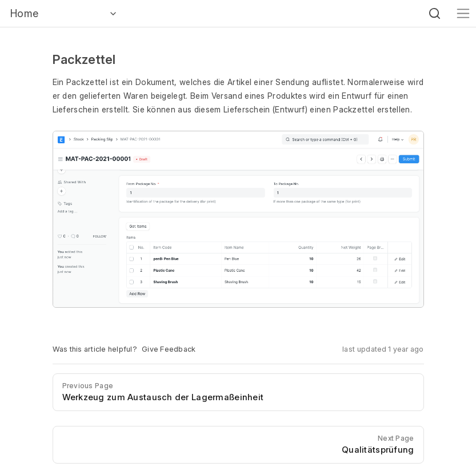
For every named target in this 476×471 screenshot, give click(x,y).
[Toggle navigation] (463, 13)
